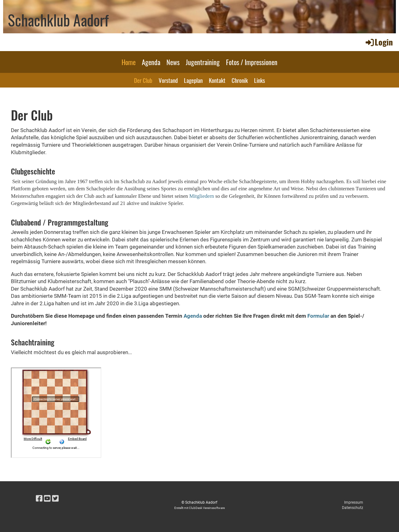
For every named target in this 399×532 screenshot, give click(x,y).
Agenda (151, 62)
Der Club (143, 80)
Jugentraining (203, 62)
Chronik (240, 80)
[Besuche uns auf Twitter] (55, 499)
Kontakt (217, 80)
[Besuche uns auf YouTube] (47, 499)
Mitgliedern (202, 196)
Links (260, 80)
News (173, 62)
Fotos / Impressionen (252, 62)
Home (129, 62)
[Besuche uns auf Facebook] (39, 499)
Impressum (354, 502)
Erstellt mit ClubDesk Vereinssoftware (199, 508)
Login (379, 42)
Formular (318, 316)
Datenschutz (353, 508)
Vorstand (168, 80)
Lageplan (193, 80)
